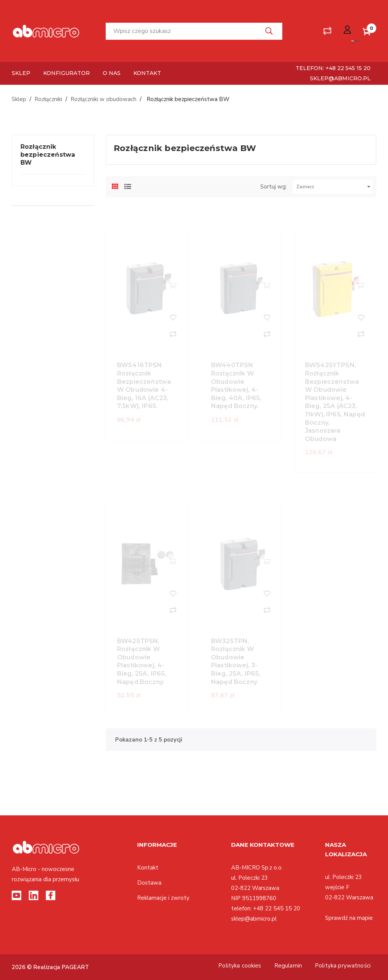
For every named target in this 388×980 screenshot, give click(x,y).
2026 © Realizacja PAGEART (50, 967)
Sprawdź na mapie (349, 918)
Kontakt (148, 868)
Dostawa (149, 883)
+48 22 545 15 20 (277, 908)
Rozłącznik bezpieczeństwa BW (48, 155)
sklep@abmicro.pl (340, 78)
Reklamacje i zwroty (163, 898)
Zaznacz (334, 187)
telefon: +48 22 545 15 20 (333, 68)
